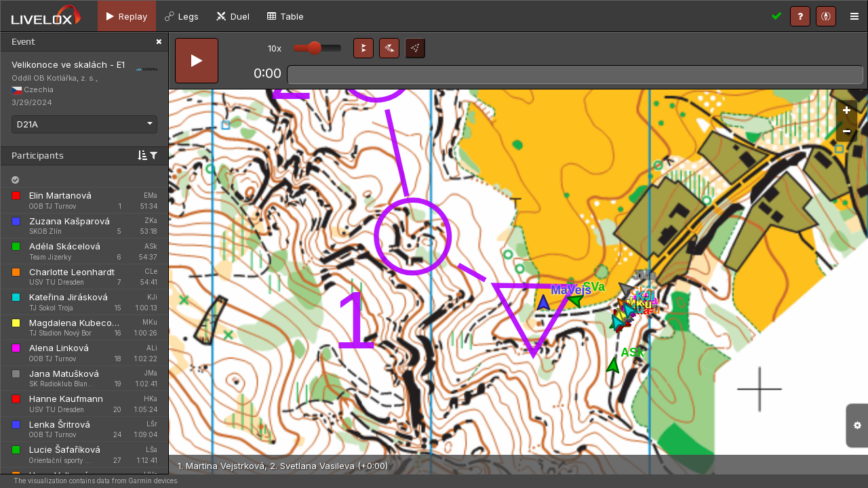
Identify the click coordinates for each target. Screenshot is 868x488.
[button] (363, 48)
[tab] (127, 16)
